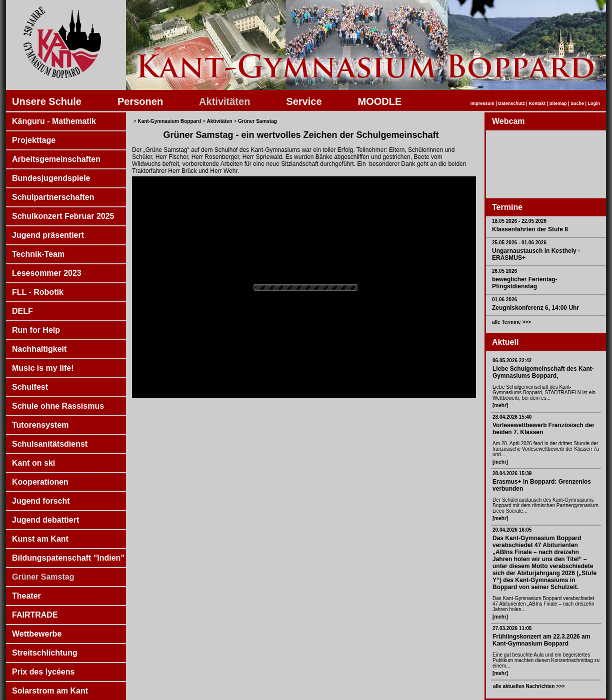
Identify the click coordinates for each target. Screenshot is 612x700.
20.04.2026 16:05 (512, 530)
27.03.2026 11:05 (512, 628)
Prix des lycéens (43, 672)
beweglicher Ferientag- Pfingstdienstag (525, 283)
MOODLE (380, 101)
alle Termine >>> (511, 322)
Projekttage (34, 140)
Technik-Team (38, 254)
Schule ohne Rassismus (58, 406)
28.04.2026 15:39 (512, 473)
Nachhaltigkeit (39, 349)
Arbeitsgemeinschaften (56, 159)
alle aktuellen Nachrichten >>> (529, 686)
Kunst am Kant (40, 539)
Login (594, 103)
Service (304, 101)
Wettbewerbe (37, 634)
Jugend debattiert (45, 520)
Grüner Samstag (43, 577)
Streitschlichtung (45, 653)
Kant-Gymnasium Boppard (169, 121)
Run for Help (36, 330)
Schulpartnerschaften (53, 197)
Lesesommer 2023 (47, 273)
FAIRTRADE (35, 615)
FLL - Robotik (38, 292)
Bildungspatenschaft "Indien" (68, 558)
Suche (577, 103)
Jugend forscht (41, 501)
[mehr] (500, 405)
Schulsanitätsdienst (50, 444)
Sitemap (558, 103)
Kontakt (537, 103)
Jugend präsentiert (48, 235)
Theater (26, 596)
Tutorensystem (40, 425)
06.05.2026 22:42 (512, 360)
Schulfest (30, 387)
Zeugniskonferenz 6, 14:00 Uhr (535, 308)
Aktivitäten (224, 101)
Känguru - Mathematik (54, 121)
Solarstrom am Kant (50, 691)
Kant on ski (33, 463)
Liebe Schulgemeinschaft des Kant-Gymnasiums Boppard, (543, 372)
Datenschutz (511, 103)
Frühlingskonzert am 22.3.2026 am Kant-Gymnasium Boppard (541, 640)
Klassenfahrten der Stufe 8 (530, 229)
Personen (140, 101)
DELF (22, 311)
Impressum (482, 103)
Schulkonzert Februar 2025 (63, 216)
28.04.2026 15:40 (512, 417)
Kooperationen (40, 482)
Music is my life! (43, 368)
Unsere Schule (47, 101)
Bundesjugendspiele (51, 178)
